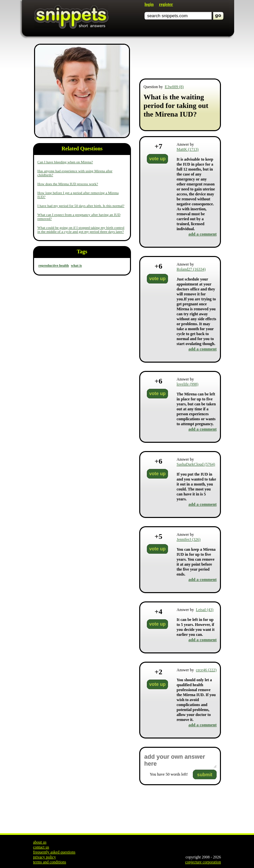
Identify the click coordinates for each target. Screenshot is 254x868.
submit (205, 775)
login (149, 4)
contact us (41, 847)
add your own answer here (180, 760)
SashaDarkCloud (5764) (196, 464)
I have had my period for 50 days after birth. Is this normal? (81, 206)
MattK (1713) (188, 149)
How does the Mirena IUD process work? (68, 184)
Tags (82, 252)
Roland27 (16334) (191, 269)
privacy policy (44, 857)
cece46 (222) (206, 670)
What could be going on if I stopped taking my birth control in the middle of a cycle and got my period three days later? (81, 230)
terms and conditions (50, 862)
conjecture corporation (203, 862)
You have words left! (169, 774)
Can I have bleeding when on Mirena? (65, 162)
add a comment (203, 234)
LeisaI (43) (205, 610)
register (166, 4)
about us (40, 842)
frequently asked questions (54, 852)
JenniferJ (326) (189, 539)
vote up (157, 159)
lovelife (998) (188, 384)
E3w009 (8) (174, 87)
